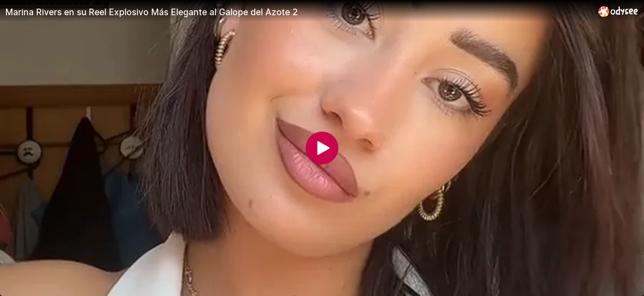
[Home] (618, 11)
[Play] (322, 148)
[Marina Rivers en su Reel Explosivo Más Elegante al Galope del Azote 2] (299, 12)
